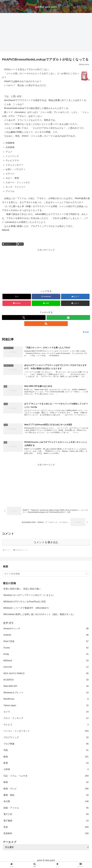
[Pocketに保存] (17, 303)
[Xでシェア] (17, 297)
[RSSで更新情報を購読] (46, 324)
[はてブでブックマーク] (75, 297)
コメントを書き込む (46, 543)
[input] (46, 574)
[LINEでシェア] (46, 303)
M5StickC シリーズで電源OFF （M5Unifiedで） (27, 608)
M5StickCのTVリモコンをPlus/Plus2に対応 (25, 602)
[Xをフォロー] (24, 317)
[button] (75, 303)
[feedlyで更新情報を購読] (68, 317)
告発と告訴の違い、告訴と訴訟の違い (22, 589)
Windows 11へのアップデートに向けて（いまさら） (29, 596)
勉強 (20, 244)
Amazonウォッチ (9, 244)
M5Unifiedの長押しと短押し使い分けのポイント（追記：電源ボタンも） (39, 615)
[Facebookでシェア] (46, 297)
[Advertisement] (46, 33)
